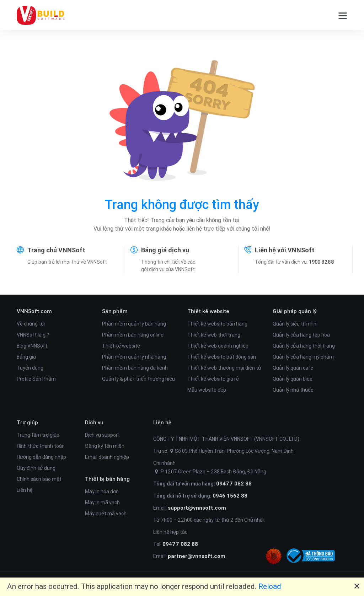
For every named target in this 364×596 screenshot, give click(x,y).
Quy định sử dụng (36, 468)
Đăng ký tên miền (105, 446)
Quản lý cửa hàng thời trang (304, 346)
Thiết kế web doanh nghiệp (218, 346)
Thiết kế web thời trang (214, 335)
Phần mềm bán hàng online (133, 335)
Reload (270, 586)
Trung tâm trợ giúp (38, 435)
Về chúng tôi (31, 324)
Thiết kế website (121, 346)
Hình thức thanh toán (41, 446)
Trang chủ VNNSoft (56, 250)
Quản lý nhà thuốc (293, 390)
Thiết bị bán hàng (107, 479)
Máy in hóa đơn (102, 492)
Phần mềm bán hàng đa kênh (135, 368)
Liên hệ (25, 490)
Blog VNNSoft (32, 346)
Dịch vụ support (102, 435)
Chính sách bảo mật (39, 479)
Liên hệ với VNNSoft (285, 250)
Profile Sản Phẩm (36, 379)
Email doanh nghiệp (107, 457)
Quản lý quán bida (293, 379)
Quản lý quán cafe (293, 368)
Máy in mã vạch (102, 503)
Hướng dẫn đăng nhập (41, 457)
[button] (340, 15)
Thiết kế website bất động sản (222, 357)
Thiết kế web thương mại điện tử (224, 368)
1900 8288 (322, 262)
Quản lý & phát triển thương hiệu (138, 379)
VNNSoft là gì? (33, 335)
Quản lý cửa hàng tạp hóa (301, 335)
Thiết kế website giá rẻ (213, 379)
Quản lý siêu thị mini (295, 324)
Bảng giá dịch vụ (165, 250)
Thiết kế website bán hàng (217, 324)
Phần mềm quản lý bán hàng (134, 324)
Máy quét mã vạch (106, 514)
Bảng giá (26, 357)
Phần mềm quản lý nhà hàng (134, 357)
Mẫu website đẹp (207, 390)
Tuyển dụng (30, 368)
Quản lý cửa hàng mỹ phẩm (303, 357)
